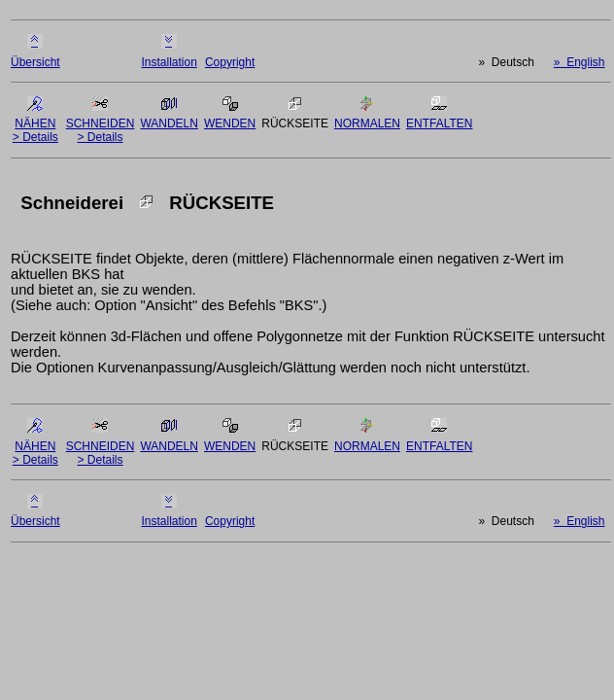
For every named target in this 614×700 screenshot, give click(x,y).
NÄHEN (35, 123)
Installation (169, 62)
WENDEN (230, 123)
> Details (35, 137)
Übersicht (35, 62)
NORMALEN (367, 123)
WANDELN (169, 123)
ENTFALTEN (439, 123)
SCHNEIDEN (101, 123)
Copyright (230, 62)
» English (580, 62)
